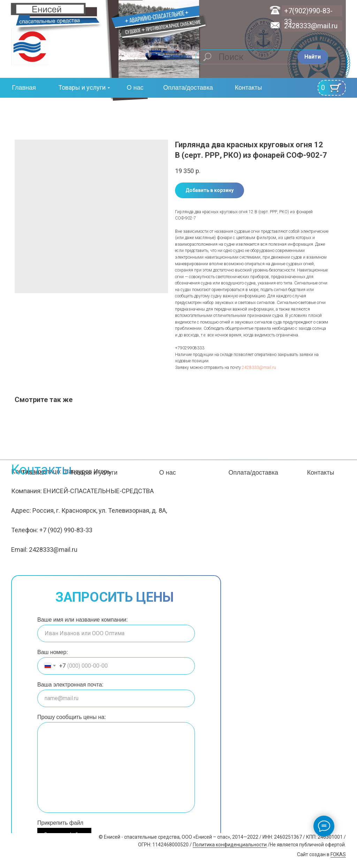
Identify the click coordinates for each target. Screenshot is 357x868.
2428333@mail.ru (311, 26)
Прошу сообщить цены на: (72, 717)
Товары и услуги (82, 87)
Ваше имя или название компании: (82, 620)
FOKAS (338, 854)
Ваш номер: (53, 652)
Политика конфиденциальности (230, 845)
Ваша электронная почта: (70, 685)
